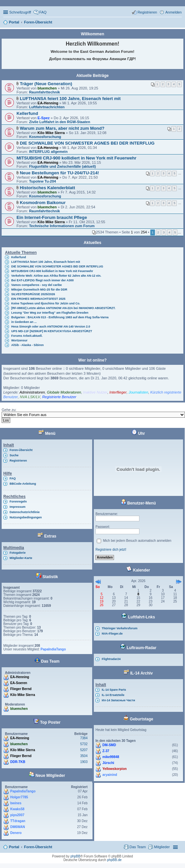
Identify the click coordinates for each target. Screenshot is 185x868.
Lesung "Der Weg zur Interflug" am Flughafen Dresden (50, 313)
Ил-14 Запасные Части (118, 700)
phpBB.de (114, 860)
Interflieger (118, 392)
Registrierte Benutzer (59, 397)
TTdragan (18, 821)
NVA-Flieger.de (112, 634)
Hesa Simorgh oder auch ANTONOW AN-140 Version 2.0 (51, 327)
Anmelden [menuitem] (173, 12)
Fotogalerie (18, 553)
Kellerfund (27, 113)
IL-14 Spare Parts (114, 690)
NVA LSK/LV (30, 397)
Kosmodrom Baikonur (43, 203)
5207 (84, 750)
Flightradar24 (111, 659)
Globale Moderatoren (64, 392)
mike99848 (111, 757)
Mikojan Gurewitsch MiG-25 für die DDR (39, 290)
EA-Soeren (19, 683)
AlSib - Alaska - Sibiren (27, 345)
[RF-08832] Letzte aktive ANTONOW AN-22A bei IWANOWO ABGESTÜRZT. (63, 308)
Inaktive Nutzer (95, 392)
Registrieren (18, 461)
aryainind (110, 775)
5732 (84, 744)
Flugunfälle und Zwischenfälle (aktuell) (62, 166)
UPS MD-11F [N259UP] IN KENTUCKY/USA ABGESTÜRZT (52, 331)
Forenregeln (18, 502)
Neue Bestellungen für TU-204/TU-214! (59, 173)
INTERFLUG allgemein (48, 152)
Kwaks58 (17, 809)
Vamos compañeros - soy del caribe (37, 285)
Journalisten (138, 392)
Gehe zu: (9, 410)
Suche (14, 455)
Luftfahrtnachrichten (47, 107)
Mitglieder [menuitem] (162, 847)
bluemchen (47, 88)
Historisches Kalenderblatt (47, 188)
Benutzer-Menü (138, 503)
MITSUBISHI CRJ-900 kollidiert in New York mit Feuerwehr (76, 158)
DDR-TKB (18, 762)
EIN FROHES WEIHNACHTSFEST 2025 (38, 299)
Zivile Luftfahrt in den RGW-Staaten (60, 122)
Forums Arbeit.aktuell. (27, 336)
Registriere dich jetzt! (111, 550)
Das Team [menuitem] (138, 847)
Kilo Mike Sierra (51, 133)
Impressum (18, 507)
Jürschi (108, 763)
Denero (16, 833)
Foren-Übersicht (21, 450)
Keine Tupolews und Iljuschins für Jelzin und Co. (46, 303)
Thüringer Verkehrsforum (120, 628)
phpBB (75, 856)
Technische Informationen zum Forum (62, 226)
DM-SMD (109, 745)
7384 (84, 738)
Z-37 (106, 751)
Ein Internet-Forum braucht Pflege (52, 217)
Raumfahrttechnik (45, 92)
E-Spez (44, 118)
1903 (84, 762)
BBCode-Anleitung (23, 484)
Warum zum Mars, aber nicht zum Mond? (62, 128)
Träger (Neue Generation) (46, 84)
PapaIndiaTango (53, 649)
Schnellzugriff (20, 12)
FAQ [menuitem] (43, 12)
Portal (14, 22)
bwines (16, 803)
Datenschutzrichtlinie (25, 512)
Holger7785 (19, 797)
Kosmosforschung (45, 137)
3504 (84, 756)
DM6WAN (18, 827)
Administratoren (32, 392)
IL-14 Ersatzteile (113, 695)
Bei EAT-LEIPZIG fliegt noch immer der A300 (42, 280)
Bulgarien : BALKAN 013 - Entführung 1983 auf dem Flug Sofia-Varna (60, 317)
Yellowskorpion (114, 769)
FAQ (13, 478)
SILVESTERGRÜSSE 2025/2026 (33, 294)
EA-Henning (48, 103)
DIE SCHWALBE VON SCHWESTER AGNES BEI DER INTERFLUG (87, 143)
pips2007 (17, 815)
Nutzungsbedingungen (26, 517)
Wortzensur (19, 340)
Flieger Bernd (21, 689)
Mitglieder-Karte (21, 558)
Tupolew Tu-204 (43, 181)
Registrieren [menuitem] (147, 12)
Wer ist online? (92, 360)
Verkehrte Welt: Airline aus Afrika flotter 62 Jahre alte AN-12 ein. (56, 276)
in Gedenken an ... (24, 322)
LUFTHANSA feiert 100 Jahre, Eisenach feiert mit (70, 99)
